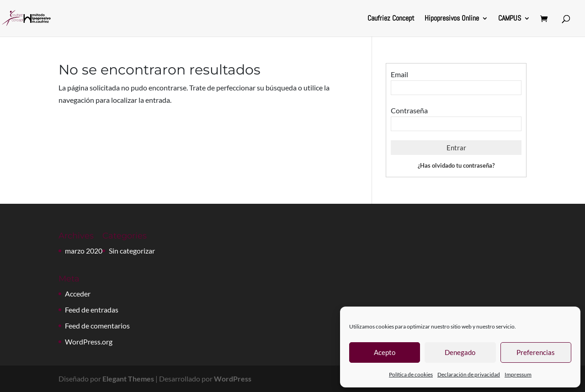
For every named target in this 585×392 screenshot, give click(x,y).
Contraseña (409, 110)
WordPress (233, 379)
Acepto (385, 352)
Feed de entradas (92, 310)
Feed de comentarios (97, 326)
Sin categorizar (132, 251)
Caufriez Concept (391, 19)
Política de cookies (411, 374)
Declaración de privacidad (469, 374)
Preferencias (536, 352)
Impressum (518, 374)
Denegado (460, 352)
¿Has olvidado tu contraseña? (456, 165)
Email (399, 74)
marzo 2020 (84, 251)
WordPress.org (89, 342)
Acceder (78, 294)
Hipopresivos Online (452, 19)
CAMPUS (510, 19)
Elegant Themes (128, 379)
